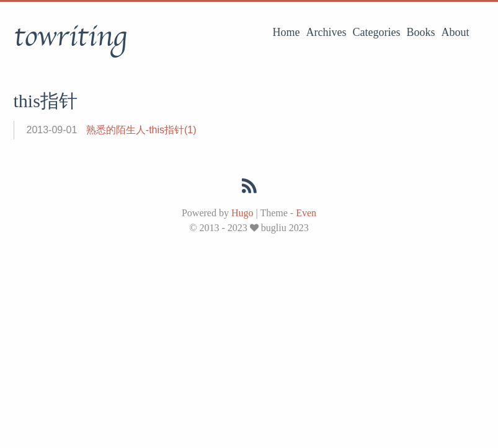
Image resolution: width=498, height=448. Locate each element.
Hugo (242, 213)
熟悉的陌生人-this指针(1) (141, 130)
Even (306, 213)
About (456, 32)
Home (287, 32)
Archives (327, 32)
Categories (377, 32)
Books (420, 32)
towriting (70, 37)
